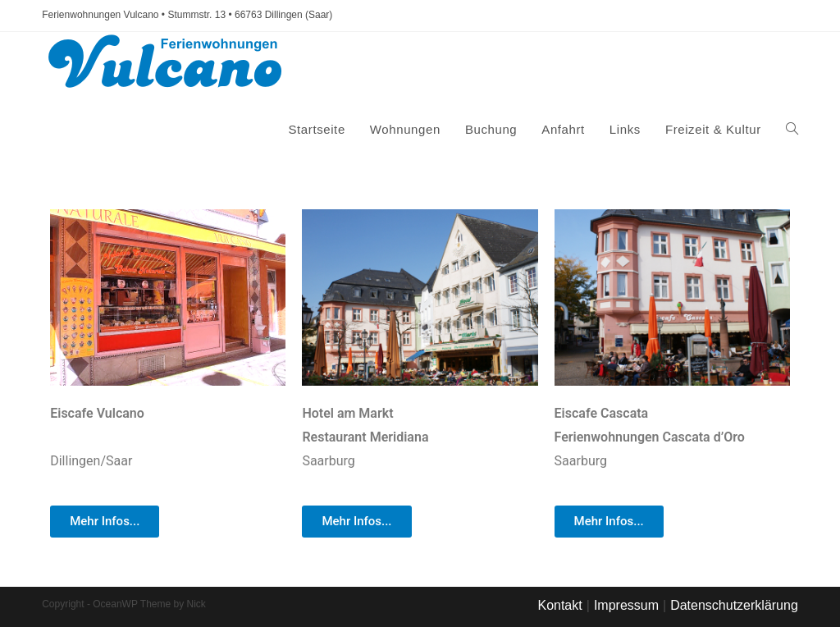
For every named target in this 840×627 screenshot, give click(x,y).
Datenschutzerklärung (734, 605)
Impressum (626, 605)
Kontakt (559, 605)
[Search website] (792, 130)
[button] (105, 522)
